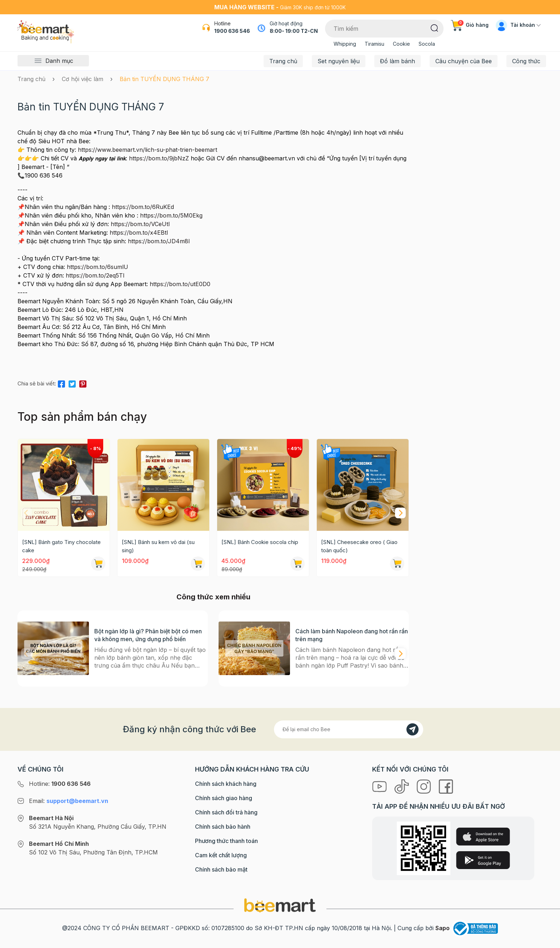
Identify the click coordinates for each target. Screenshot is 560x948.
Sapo (442, 928)
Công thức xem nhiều (213, 597)
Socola (427, 44)
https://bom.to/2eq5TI (95, 275)
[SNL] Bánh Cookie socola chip (260, 542)
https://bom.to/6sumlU (97, 267)
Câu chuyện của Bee (464, 61)
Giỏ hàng (470, 25)
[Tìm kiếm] (434, 28)
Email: (69, 801)
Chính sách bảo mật (221, 869)
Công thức (526, 61)
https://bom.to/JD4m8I (159, 241)
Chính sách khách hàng (226, 784)
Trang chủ (283, 61)
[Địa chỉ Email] (349, 729)
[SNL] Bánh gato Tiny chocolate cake (61, 546)
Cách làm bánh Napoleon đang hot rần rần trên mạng (352, 635)
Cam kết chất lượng (221, 855)
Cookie (401, 44)
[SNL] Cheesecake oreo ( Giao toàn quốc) (359, 546)
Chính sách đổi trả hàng (226, 812)
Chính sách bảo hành (223, 827)
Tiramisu (374, 44)
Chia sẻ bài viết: (37, 383)
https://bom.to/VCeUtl (140, 224)
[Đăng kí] (412, 729)
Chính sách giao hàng (224, 798)
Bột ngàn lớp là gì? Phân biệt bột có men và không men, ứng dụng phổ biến (148, 635)
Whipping (345, 44)
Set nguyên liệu (339, 61)
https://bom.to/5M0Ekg (171, 215)
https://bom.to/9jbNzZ (159, 158)
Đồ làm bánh (397, 61)
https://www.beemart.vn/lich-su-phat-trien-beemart (147, 150)
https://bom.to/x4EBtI (139, 233)
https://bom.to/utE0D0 (180, 284)
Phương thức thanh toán (226, 841)
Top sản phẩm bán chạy (82, 417)
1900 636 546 (232, 31)
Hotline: (60, 784)
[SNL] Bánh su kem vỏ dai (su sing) (158, 546)
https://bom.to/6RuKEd (143, 207)
